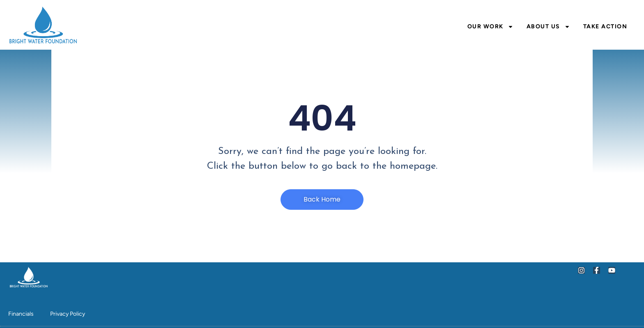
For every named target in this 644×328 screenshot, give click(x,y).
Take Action (605, 26)
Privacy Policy (68, 314)
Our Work (490, 27)
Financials (21, 314)
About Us (548, 27)
